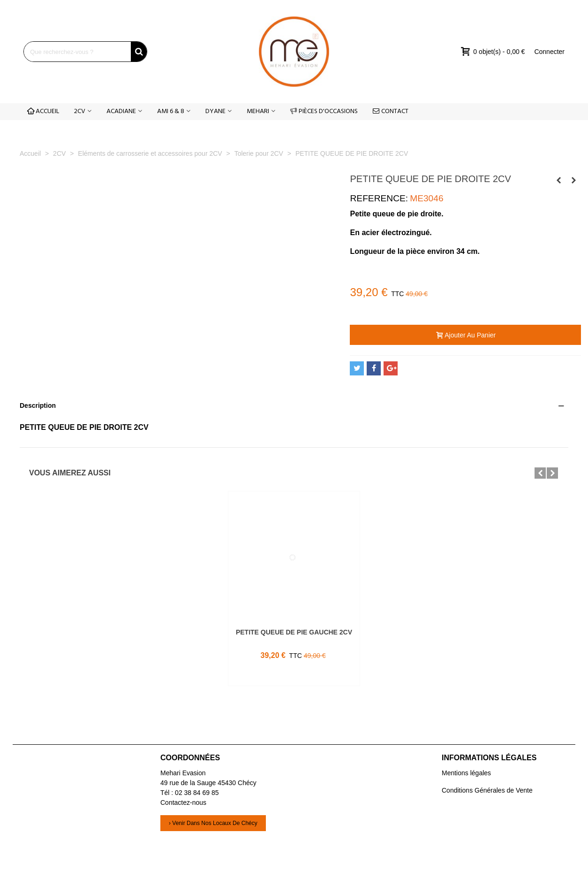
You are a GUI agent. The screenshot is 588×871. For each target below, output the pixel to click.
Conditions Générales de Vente (487, 790)
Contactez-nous (183, 802)
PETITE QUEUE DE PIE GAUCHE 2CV (294, 632)
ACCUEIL (43, 111)
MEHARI (258, 111)
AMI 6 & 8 (171, 111)
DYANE (215, 111)
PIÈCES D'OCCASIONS (324, 111)
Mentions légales (466, 773)
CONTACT (391, 111)
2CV (80, 111)
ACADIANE (121, 111)
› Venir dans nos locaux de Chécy (213, 823)
